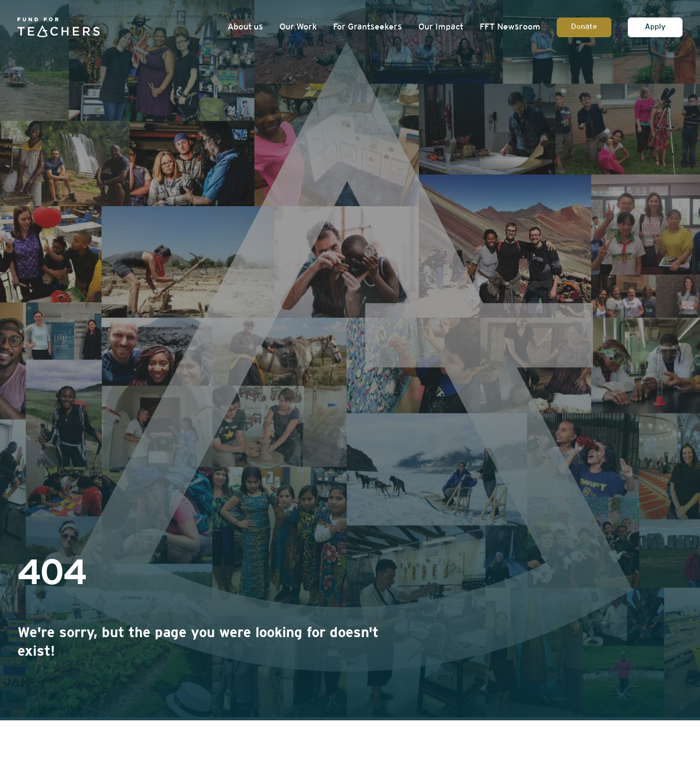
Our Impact (441, 27)
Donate (584, 27)
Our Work (298, 27)
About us (245, 27)
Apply (655, 27)
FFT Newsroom (510, 27)
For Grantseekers (367, 27)
